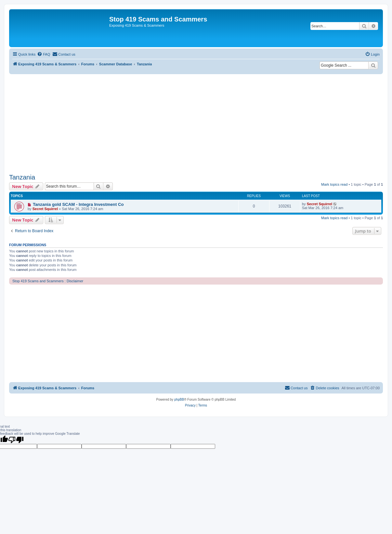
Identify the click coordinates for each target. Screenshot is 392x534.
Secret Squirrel (45, 209)
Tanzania (22, 177)
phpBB (179, 400)
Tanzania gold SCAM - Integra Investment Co (78, 204)
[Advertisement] (196, 123)
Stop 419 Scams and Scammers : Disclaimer (48, 281)
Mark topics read (334, 184)
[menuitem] (44, 54)
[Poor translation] (16, 440)
